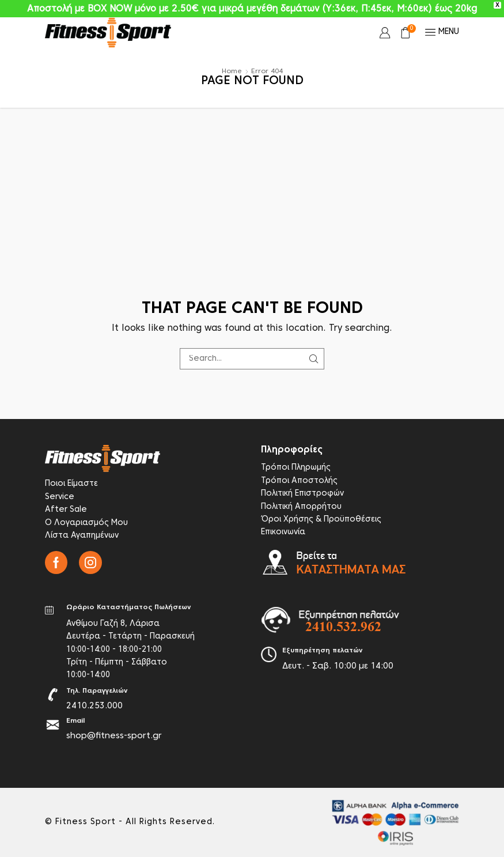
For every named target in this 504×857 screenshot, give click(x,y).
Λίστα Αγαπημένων (82, 536)
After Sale (66, 510)
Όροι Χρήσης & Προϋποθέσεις (321, 520)
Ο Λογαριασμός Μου (86, 523)
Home (232, 71)
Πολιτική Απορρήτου (301, 507)
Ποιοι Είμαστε (71, 484)
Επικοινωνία (283, 532)
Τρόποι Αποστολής (299, 481)
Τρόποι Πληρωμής (296, 468)
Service (60, 497)
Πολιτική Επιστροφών (302, 494)
